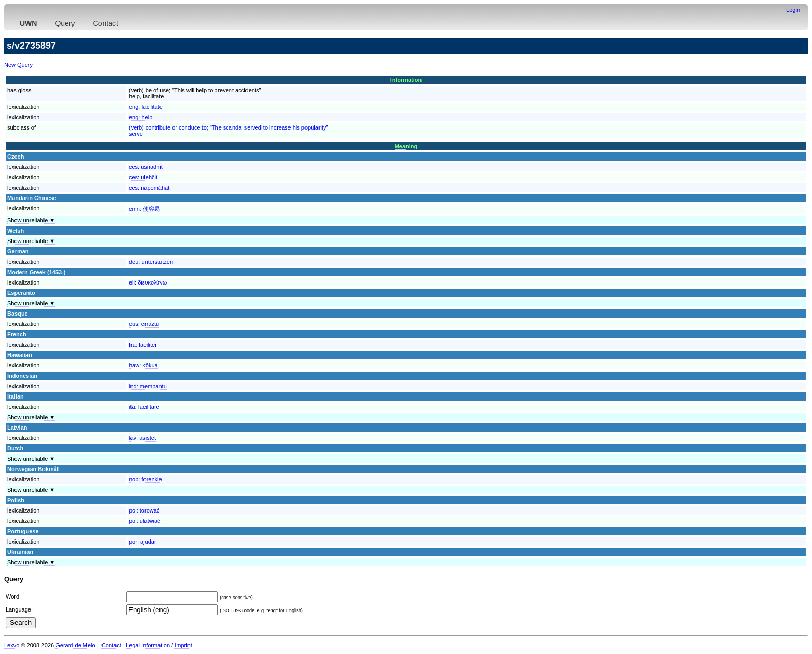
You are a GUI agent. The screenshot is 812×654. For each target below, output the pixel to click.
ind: (148, 386)
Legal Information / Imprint (159, 645)
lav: (142, 438)
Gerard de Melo (75, 645)
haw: (143, 365)
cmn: (144, 209)
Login (793, 10)
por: (143, 542)
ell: (148, 282)
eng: (146, 107)
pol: (144, 510)
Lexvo (12, 645)
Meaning (406, 146)
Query (65, 23)
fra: (143, 345)
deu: (151, 262)
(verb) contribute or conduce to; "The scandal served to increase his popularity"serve (228, 131)
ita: (144, 407)
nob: (146, 479)
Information (406, 80)
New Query (18, 65)
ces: (146, 167)
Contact (106, 23)
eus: (144, 324)
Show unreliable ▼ (31, 220)
